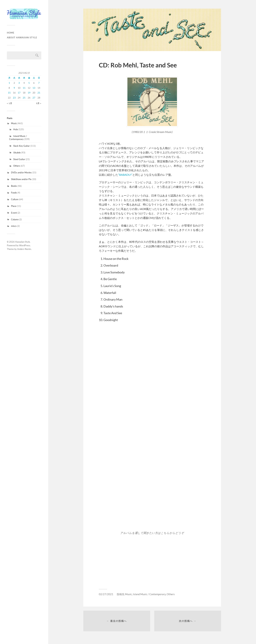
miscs (14, 226)
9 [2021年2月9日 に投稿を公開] (14, 88)
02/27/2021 (106, 594)
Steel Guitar (19, 159)
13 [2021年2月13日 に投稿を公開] (34, 88)
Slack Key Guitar (22, 146)
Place (14, 206)
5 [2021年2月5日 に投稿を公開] (29, 83)
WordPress (25, 245)
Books (14, 186)
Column (15, 219)
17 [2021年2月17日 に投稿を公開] (19, 93)
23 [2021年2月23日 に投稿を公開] (14, 98)
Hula (16, 129)
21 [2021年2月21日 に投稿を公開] (39, 93)
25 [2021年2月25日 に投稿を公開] (24, 98)
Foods (14, 193)
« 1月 (10, 103)
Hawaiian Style (23, 242)
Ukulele (17, 153)
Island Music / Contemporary (18, 138)
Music (14, 123)
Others (17, 166)
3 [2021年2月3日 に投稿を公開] (19, 83)
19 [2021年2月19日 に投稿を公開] (29, 93)
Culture (15, 199)
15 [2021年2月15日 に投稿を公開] (9, 93)
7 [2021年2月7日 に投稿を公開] (39, 83)
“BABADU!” (125, 175)
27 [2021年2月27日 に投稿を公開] (34, 98)
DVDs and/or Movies (21, 172)
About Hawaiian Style (22, 37)
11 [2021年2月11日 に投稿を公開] (24, 88)
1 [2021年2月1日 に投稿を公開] (9, 83)
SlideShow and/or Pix (21, 179)
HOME (11, 33)
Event (14, 213)
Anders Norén (24, 249)
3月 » (39, 103)
